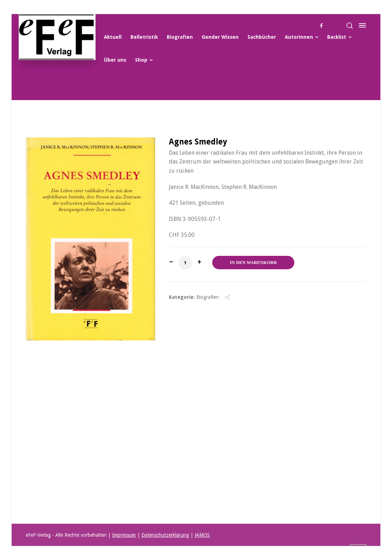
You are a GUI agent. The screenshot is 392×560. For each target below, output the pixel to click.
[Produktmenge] (185, 263)
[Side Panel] (361, 25)
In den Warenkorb (253, 263)
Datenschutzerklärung (165, 535)
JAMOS (202, 535)
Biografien (207, 297)
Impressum (124, 535)
